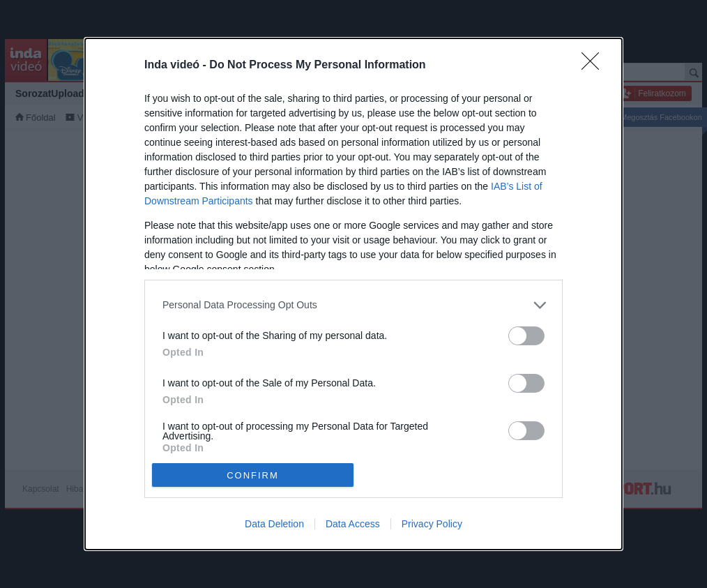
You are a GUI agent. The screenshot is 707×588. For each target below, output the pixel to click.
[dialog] (353, 294)
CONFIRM (253, 475)
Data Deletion (274, 524)
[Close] (595, 66)
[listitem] (353, 305)
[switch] (526, 336)
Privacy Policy (432, 524)
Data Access (353, 524)
